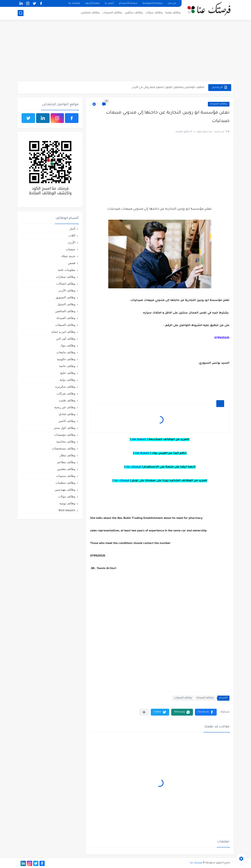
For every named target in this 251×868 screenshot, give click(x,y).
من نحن (172, 3)
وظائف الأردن (67, 290)
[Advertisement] (125, 51)
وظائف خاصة (67, 366)
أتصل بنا (109, 3)
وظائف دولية (67, 380)
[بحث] (21, 13)
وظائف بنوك (68, 345)
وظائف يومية (173, 13)
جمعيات (70, 249)
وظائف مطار (67, 455)
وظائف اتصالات (66, 284)
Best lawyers (67, 510)
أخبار (72, 229)
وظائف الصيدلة (219, 104)
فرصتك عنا (74, 3)
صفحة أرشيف (92, 3)
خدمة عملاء (68, 256)
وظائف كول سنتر (65, 428)
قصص (72, 263)
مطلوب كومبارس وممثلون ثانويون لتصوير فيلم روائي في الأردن (168, 87)
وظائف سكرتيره (65, 387)
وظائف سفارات (66, 277)
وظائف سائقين (134, 13)
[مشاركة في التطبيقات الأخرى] (144, 712)
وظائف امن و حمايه (63, 332)
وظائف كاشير (67, 421)
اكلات (72, 235)
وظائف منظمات (65, 483)
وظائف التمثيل (66, 304)
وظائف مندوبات (66, 476)
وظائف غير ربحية (65, 407)
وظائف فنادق (67, 414)
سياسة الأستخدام (128, 3)
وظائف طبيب (67, 400)
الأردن (72, 242)
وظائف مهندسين (65, 490)
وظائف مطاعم (66, 462)
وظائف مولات (67, 496)
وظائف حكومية (66, 359)
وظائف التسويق (65, 297)
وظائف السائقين (65, 311)
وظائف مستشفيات (64, 448)
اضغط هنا (139, 440)
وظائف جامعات (66, 352)
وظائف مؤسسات (65, 435)
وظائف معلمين (90, 13)
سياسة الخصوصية (153, 3)
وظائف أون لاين (66, 338)
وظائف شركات (154, 13)
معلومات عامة (67, 270)
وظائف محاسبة (66, 441)
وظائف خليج (68, 373)
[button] (206, 712)
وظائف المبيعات (112, 13)
